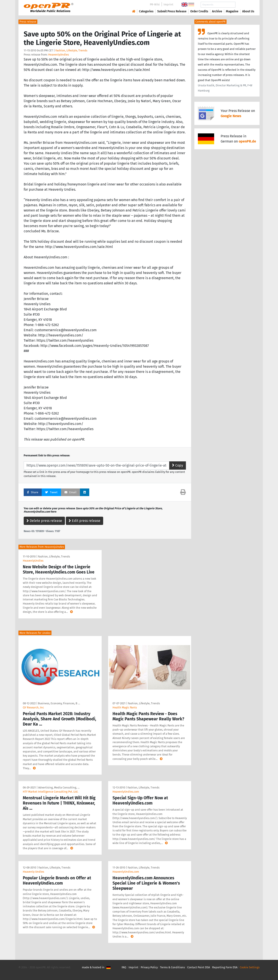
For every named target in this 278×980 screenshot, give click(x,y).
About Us (248, 11)
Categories (146, 11)
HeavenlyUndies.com (126, 792)
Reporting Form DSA (225, 967)
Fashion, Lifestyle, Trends (71, 50)
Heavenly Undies (33, 872)
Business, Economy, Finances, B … (59, 703)
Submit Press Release (172, 11)
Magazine (232, 11)
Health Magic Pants (125, 707)
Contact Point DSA (199, 967)
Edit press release (84, 521)
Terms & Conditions (172, 967)
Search (245, 5)
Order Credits (199, 11)
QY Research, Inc (33, 707)
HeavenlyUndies (59, 55)
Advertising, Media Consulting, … (59, 787)
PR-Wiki (155, 4)
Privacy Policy (149, 967)
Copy (178, 465)
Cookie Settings (250, 967)
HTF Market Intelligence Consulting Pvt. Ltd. (50, 792)
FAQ (124, 967)
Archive (217, 11)
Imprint (168, 4)
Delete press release (44, 521)
